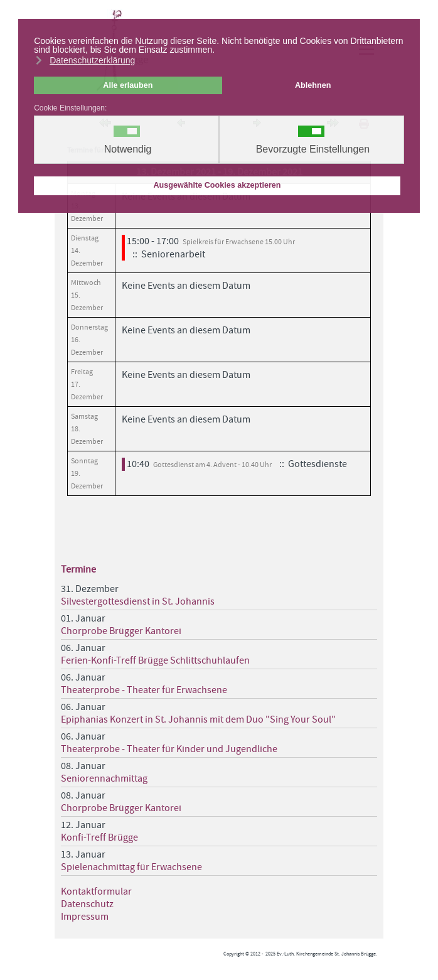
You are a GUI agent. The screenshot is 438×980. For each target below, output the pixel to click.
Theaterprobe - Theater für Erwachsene (144, 690)
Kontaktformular (96, 891)
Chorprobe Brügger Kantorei (121, 631)
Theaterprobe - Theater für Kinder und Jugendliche (169, 749)
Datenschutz (87, 904)
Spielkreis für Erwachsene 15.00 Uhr (239, 242)
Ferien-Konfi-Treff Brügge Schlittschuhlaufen (155, 660)
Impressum (85, 917)
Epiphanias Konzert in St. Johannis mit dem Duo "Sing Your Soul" (198, 719)
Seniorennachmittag (104, 778)
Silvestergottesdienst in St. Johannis (138, 601)
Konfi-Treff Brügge (99, 837)
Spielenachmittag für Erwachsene (131, 867)
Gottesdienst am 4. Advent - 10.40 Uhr (212, 465)
